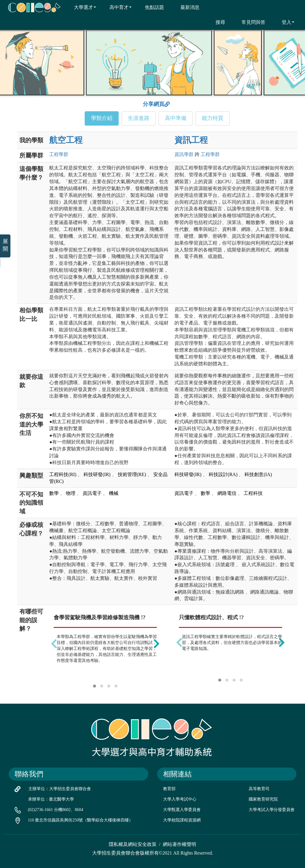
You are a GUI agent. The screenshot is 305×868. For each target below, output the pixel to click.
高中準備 (176, 118)
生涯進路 (139, 118)
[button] (95, 686)
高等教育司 (259, 789)
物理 (71, 493)
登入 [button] (284, 22)
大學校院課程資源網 (182, 820)
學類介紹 (102, 118)
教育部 (169, 789)
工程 (59, 154)
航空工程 (66, 140)
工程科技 (253, 493)
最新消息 (186, 7)
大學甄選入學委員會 (182, 810)
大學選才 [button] (81, 7)
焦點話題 (151, 7)
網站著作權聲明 (179, 844)
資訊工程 (191, 140)
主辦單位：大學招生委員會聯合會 (60, 789)
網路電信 (227, 493)
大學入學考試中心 (180, 799)
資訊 (184, 154)
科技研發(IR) (97, 474)
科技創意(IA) (258, 474)
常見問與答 (250, 22)
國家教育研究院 (263, 799)
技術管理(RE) (132, 474)
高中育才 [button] (117, 7)
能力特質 (213, 118)
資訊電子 (92, 493)
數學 (54, 493)
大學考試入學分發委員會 (272, 810)
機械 (114, 493)
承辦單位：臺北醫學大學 (51, 799)
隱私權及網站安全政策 (133, 844)
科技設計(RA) (223, 474)
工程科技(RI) (63, 474)
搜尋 (217, 22)
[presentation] (54, 643)
